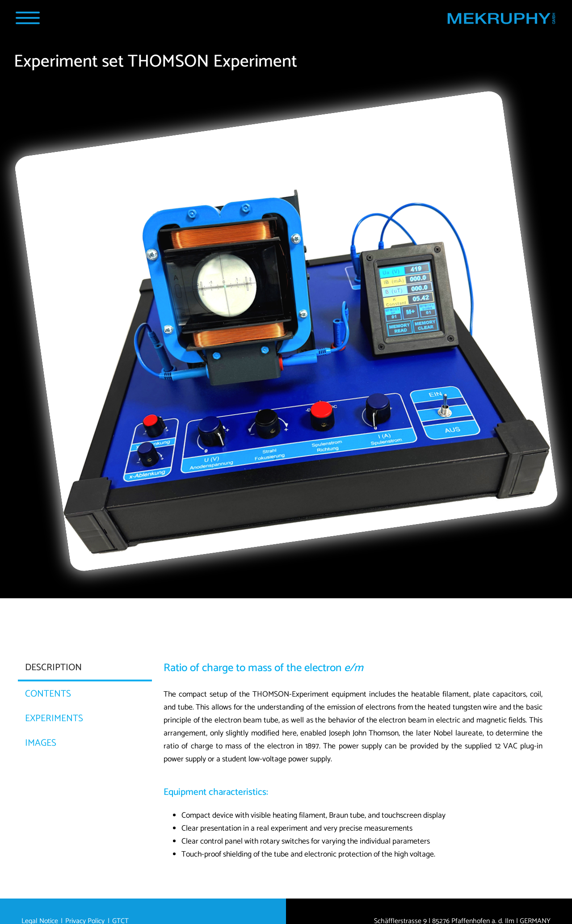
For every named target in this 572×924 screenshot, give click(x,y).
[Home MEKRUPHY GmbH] (501, 21)
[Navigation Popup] (27, 18)
